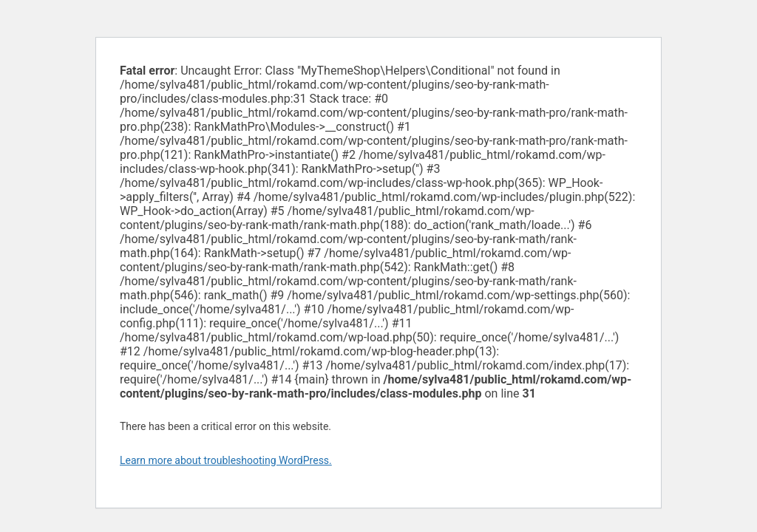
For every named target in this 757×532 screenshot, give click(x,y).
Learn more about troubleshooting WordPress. (226, 460)
